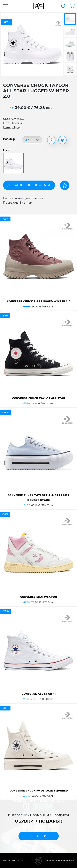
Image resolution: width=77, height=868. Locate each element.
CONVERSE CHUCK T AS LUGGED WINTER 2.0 (39, 301)
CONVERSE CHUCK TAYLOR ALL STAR (39, 398)
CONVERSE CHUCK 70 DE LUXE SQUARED (39, 791)
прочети (39, 836)
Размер (9, 139)
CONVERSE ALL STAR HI (38, 694)
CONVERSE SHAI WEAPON (38, 597)
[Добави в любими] (65, 185)
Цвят (7, 150)
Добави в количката (29, 185)
